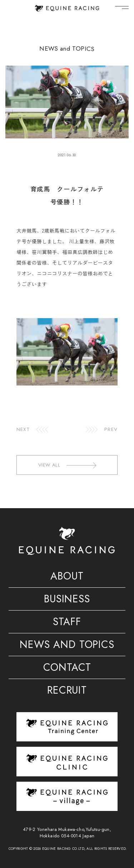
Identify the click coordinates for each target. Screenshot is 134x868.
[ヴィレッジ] (67, 796)
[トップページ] (67, 8)
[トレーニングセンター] (67, 727)
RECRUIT (67, 691)
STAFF (67, 623)
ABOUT (67, 577)
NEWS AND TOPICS (67, 646)
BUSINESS (67, 600)
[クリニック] (67, 761)
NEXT (23, 436)
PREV (111, 436)
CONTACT (67, 669)
